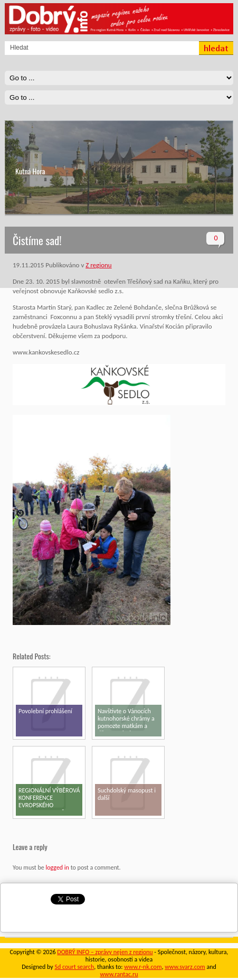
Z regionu (98, 265)
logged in (57, 867)
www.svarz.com (185, 967)
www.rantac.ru (119, 974)
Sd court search (74, 967)
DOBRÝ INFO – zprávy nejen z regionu (105, 952)
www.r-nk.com (143, 967)
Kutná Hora (30, 171)
